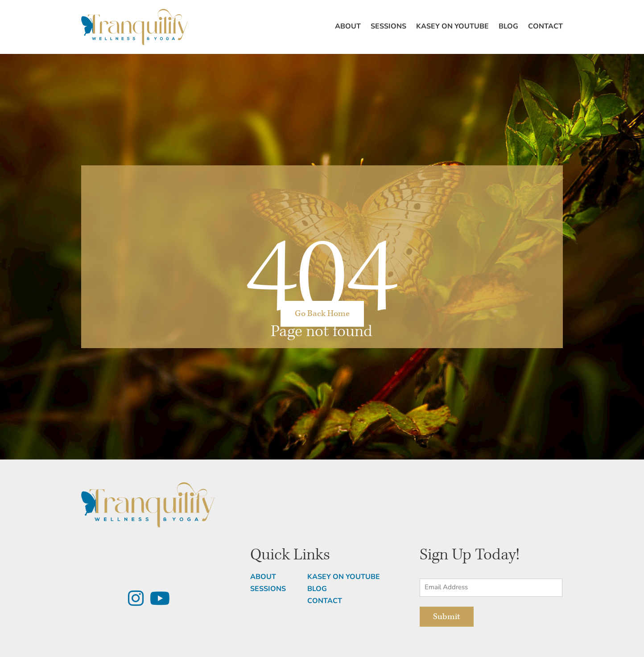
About (348, 27)
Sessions (388, 27)
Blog (508, 27)
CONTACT (325, 601)
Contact (545, 27)
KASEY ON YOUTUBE (344, 577)
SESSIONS (268, 589)
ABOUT (263, 577)
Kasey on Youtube (452, 27)
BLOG (317, 589)
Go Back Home (322, 314)
